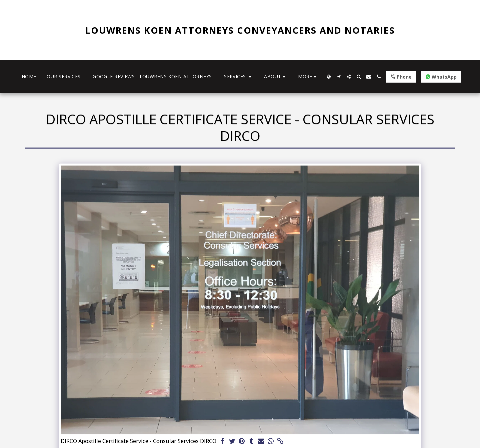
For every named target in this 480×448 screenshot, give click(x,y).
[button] (239, 77)
